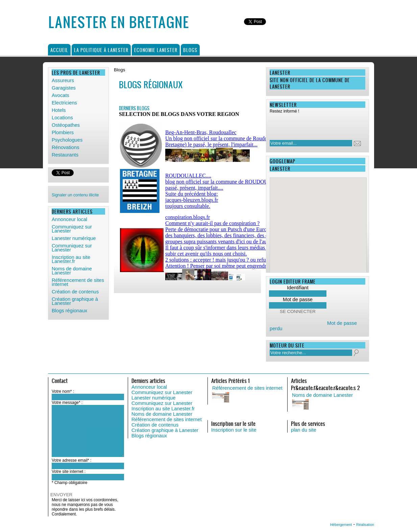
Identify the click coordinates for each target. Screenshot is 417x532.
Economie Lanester (156, 50)
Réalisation (365, 525)
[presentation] (313, 125)
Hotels (59, 110)
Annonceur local (69, 219)
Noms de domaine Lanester (72, 271)
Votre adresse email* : (71, 460)
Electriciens (64, 103)
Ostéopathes (66, 125)
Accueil (59, 50)
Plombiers (63, 132)
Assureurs (63, 80)
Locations (62, 118)
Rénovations (65, 147)
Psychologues (67, 140)
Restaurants (65, 155)
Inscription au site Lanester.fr (71, 259)
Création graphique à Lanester (75, 301)
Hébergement (341, 525)
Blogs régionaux (69, 311)
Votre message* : (67, 403)
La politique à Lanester (101, 50)
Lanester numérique (74, 238)
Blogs (190, 50)
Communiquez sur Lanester (72, 229)
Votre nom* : (63, 391)
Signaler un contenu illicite (75, 195)
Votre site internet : (69, 471)
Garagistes (64, 88)
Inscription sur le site (234, 430)
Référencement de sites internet (78, 282)
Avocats (60, 95)
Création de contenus (75, 292)
